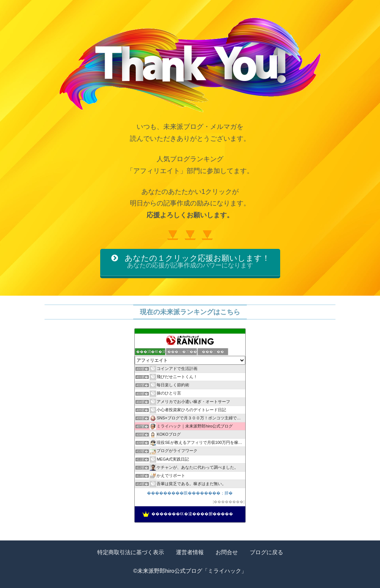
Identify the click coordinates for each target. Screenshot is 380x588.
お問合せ (227, 553)
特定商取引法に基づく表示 (131, 553)
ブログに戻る (266, 553)
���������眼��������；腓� (190, 493)
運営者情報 (190, 553)
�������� (229, 502)
